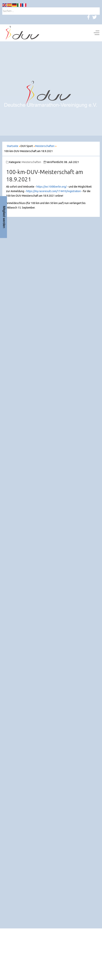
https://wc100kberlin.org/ (51, 187)
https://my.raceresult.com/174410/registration (54, 191)
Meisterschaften (31, 162)
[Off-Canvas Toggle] (97, 33)
